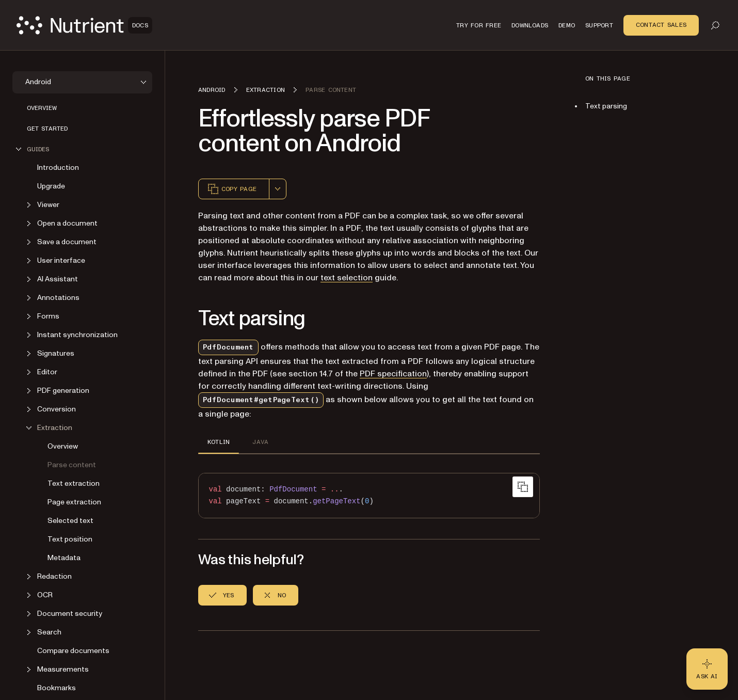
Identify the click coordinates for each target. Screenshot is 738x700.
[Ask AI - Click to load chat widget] (707, 669)
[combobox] (278, 189)
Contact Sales (661, 25)
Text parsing (606, 106)
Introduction (58, 168)
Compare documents (73, 651)
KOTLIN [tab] (219, 442)
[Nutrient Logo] (84, 25)
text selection (347, 278)
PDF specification (393, 374)
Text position (70, 539)
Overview (42, 108)
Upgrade (51, 186)
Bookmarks (57, 688)
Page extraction (74, 502)
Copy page (232, 189)
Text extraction (74, 483)
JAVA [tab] (260, 442)
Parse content (72, 465)
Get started (47, 129)
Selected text (70, 521)
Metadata (64, 558)
